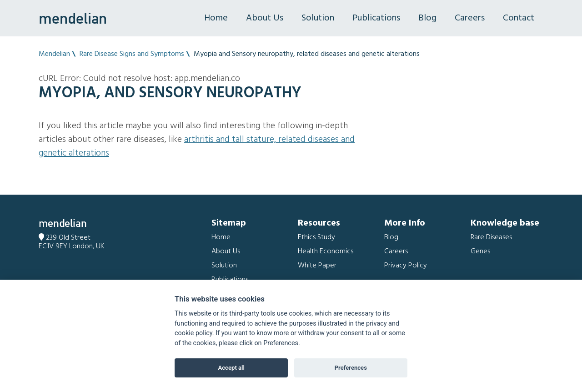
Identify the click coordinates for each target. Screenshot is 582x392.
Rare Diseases (491, 237)
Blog (427, 18)
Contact (519, 18)
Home (216, 18)
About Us (265, 18)
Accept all (231, 368)
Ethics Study (316, 237)
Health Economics (326, 251)
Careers (470, 18)
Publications (376, 18)
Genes (480, 251)
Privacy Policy (406, 266)
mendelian (73, 18)
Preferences (351, 368)
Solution (318, 18)
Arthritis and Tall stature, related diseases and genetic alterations (197, 146)
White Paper (317, 266)
